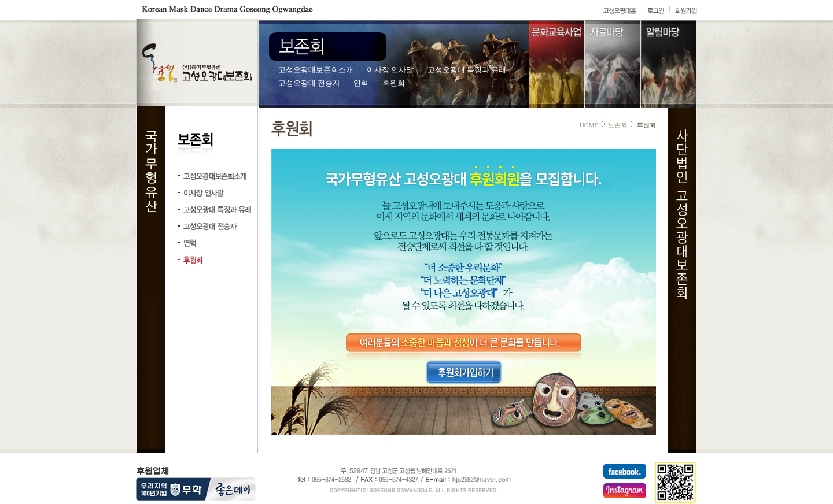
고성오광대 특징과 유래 (467, 70)
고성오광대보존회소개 (316, 70)
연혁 (361, 83)
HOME (589, 125)
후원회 (394, 83)
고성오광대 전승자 (309, 83)
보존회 (618, 125)
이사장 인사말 (390, 70)
